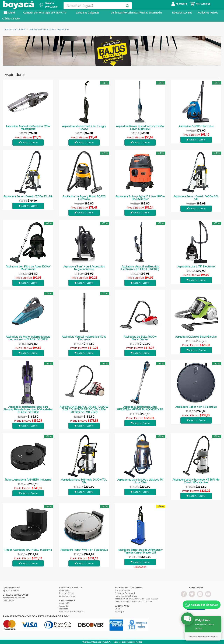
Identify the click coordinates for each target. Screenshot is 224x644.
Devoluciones (9, 600)
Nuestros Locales (182, 13)
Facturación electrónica (126, 596)
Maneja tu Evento (67, 596)
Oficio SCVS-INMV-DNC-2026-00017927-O (133, 601)
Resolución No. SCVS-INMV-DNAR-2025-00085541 (137, 599)
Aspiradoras (63, 29)
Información (64, 590)
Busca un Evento (66, 593)
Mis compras (200, 4)
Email (117, 609)
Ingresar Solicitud (11, 590)
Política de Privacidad (125, 593)
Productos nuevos (208, 13)
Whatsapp (119, 611)
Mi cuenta (179, 4)
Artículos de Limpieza (15, 29)
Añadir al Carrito (28, 142)
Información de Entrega (14, 598)
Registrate (63, 609)
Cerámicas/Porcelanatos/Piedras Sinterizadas (136, 13)
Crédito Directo (11, 19)
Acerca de (63, 606)
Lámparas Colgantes (87, 13)
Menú (9, 13)
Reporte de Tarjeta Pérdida (71, 611)
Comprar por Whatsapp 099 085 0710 (45, 13)
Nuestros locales (122, 590)
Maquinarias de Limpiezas (42, 29)
